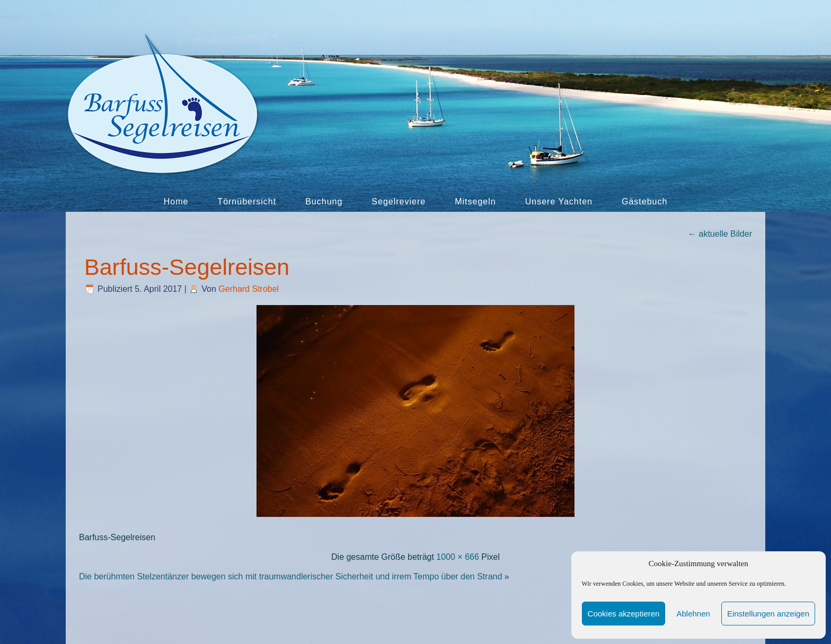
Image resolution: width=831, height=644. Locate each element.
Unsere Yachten (559, 202)
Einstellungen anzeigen (768, 614)
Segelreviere (399, 202)
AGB (487, 628)
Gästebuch (644, 202)
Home (176, 202)
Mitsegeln (475, 202)
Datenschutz (370, 628)
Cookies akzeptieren (624, 614)
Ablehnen (693, 614)
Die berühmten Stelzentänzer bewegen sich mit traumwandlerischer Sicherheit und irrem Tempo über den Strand (290, 576)
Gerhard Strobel (249, 289)
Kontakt (270, 628)
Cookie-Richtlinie (436, 628)
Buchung (324, 202)
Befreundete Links (540, 628)
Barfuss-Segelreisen (187, 267)
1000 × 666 (458, 557)
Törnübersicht (247, 202)
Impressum (315, 628)
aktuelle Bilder (720, 234)
